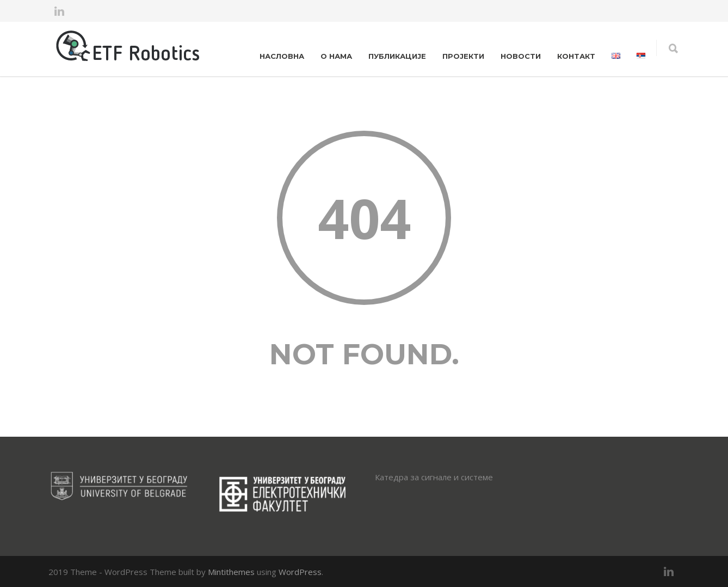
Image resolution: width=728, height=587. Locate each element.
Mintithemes (231, 572)
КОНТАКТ (576, 56)
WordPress (300, 572)
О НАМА (336, 56)
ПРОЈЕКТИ (463, 56)
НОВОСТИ (521, 56)
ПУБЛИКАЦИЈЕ (397, 56)
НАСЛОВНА (282, 56)
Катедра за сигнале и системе (434, 477)
